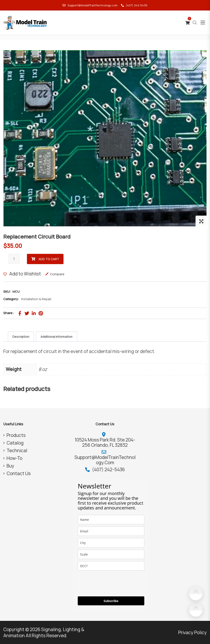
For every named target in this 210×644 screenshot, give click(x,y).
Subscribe (111, 601)
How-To (14, 458)
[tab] (21, 337)
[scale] (111, 554)
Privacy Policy (192, 632)
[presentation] (111, 583)
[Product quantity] (14, 259)
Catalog (15, 443)
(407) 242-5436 (134, 5)
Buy (10, 466)
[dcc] (111, 566)
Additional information (56, 337)
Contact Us (19, 473)
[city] (111, 543)
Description (21, 337)
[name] (111, 520)
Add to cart (49, 259)
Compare (57, 274)
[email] (111, 531)
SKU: (7, 292)
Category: (11, 299)
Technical (17, 450)
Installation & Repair (36, 299)
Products (16, 435)
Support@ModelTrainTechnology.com (90, 5)
